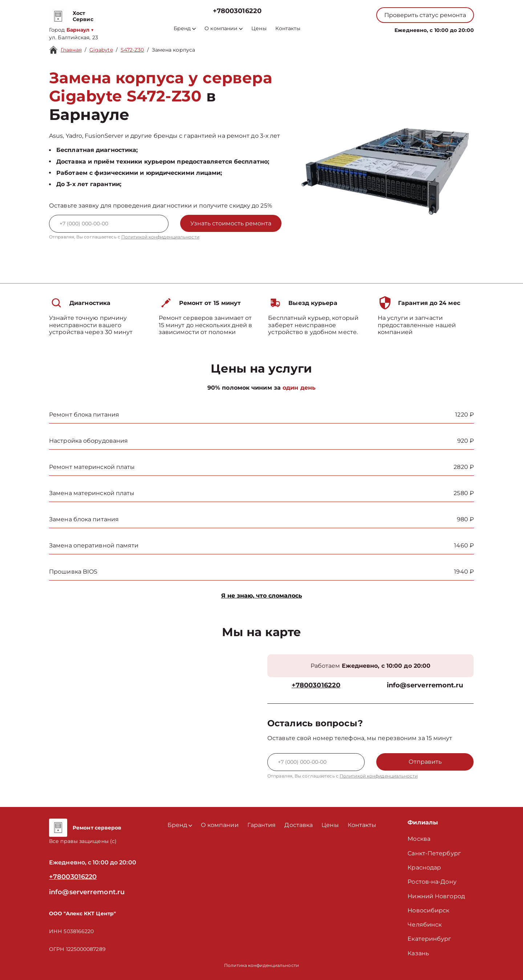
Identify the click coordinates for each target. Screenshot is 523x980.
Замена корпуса (173, 50)
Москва (419, 839)
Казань (418, 953)
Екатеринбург (429, 939)
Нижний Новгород (436, 896)
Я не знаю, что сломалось (262, 596)
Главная (71, 50)
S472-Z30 (132, 50)
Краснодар (424, 867)
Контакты (288, 29)
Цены (259, 29)
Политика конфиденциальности (261, 965)
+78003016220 (237, 11)
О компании (224, 29)
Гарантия (262, 825)
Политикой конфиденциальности (160, 237)
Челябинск (425, 925)
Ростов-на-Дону (432, 882)
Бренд (185, 29)
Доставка (299, 825)
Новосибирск (428, 910)
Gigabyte (101, 50)
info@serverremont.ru (425, 685)
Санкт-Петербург (434, 853)
